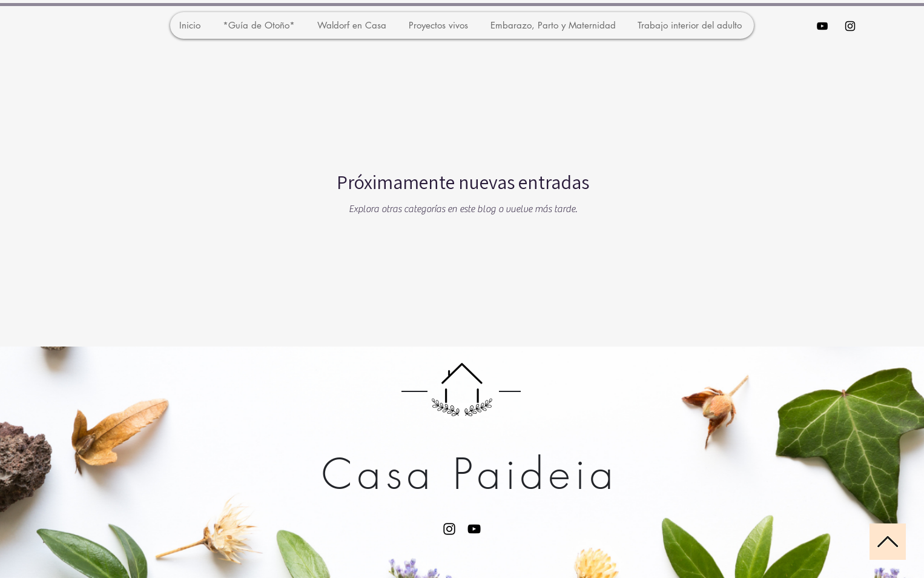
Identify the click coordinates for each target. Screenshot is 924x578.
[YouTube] (474, 529)
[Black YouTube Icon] (822, 26)
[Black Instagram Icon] (850, 26)
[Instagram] (449, 529)
